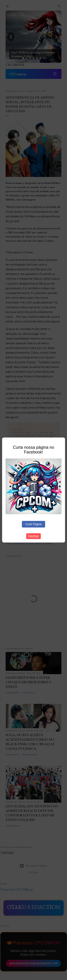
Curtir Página (33, 524)
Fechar (33, 536)
